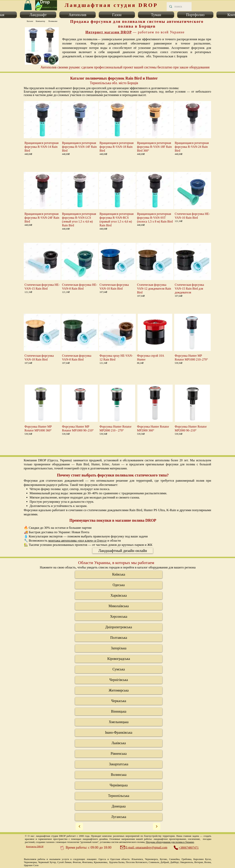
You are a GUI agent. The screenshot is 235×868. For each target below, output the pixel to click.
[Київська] (119, 575)
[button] (38, 15)
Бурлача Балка (117, 862)
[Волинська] (119, 775)
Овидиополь (186, 862)
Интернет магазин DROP (109, 32)
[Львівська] (119, 743)
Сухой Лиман (64, 862)
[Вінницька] (119, 712)
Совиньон (154, 862)
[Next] (79, 827)
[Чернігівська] (119, 680)
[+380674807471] (188, 848)
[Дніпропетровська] (119, 627)
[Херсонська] (119, 617)
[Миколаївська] (119, 606)
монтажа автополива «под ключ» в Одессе (77, 541)
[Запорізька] (119, 648)
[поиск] (179, 7)
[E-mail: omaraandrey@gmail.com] (144, 847)
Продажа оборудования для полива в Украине (170, 842)
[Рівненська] (119, 754)
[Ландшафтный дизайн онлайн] (123, 551)
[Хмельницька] (119, 722)
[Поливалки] (53, 21)
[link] (28, 5)
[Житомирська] (119, 691)
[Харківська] (119, 596)
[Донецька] (119, 806)
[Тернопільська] (119, 796)
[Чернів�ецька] (119, 785)
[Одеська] (119, 585)
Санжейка (174, 859)
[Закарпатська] (119, 764)
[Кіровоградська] (119, 659)
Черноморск (151, 859)
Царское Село (31, 865)
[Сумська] (119, 669)
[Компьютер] (40, 21)
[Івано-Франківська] (119, 733)
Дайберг (174, 862)
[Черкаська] (119, 701)
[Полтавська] (119, 638)
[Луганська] (119, 817)
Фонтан (77, 862)
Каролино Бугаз (202, 859)
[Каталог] (30, 21)
